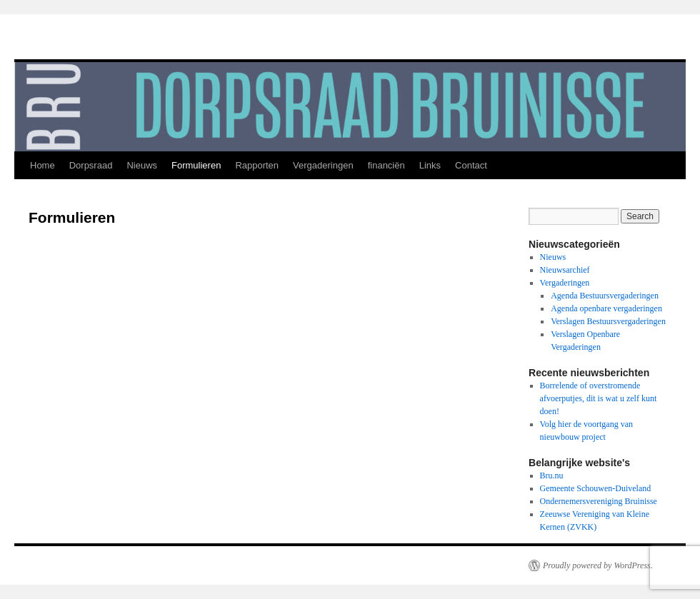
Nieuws (142, 165)
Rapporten (257, 165)
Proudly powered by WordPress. (598, 565)
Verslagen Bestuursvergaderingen (608, 321)
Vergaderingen (323, 165)
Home (42, 165)
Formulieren (196, 165)
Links (430, 165)
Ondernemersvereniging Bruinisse (599, 501)
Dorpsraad (91, 165)
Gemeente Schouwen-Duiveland (596, 488)
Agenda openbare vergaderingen (606, 308)
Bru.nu (552, 475)
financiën (386, 165)
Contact (471, 165)
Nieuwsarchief (565, 270)
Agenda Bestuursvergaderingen (605, 296)
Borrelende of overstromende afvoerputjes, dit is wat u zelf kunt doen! (599, 398)
